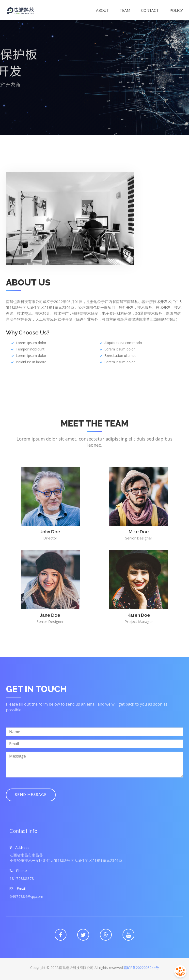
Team (125, 10)
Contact (150, 10)
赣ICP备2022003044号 (141, 968)
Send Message (31, 795)
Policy (176, 10)
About (102, 10)
